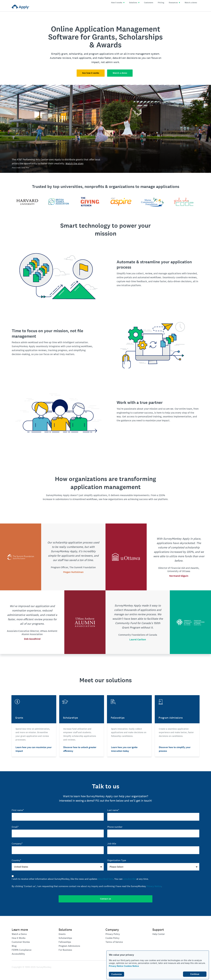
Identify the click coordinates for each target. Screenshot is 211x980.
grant (64, 54)
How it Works (19, 938)
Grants (62, 934)
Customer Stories (21, 942)
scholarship (76, 54)
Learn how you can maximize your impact (34, 749)
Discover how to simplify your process (175, 749)
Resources (174, 3)
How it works (118, 3)
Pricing (161, 3)
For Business (65, 950)
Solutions (134, 3)
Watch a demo (191, 3)
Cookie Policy (112, 938)
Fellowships (65, 942)
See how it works (91, 73)
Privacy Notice (116, 966)
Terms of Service (114, 942)
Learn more (20, 930)
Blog (14, 946)
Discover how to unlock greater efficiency (80, 749)
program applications (101, 54)
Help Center (159, 934)
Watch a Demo (19, 934)
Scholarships (65, 938)
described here (105, 879)
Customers (149, 3)
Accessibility (18, 954)
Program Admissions (69, 946)
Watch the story (75, 163)
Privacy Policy (113, 934)
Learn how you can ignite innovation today (124, 749)
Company (112, 930)
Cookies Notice (131, 966)
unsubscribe (129, 879)
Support (158, 930)
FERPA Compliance (22, 950)
